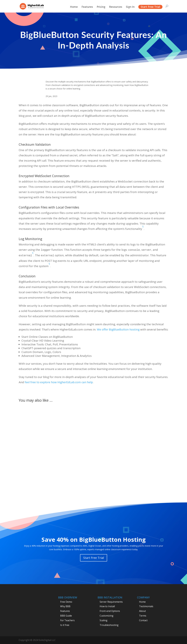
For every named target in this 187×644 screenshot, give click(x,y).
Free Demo (66, 602)
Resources (116, 7)
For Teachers (67, 620)
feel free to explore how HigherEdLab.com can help (59, 382)
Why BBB (65, 606)
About (142, 611)
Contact (143, 620)
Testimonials (146, 606)
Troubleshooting (109, 625)
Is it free (65, 625)
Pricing (101, 7)
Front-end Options (110, 611)
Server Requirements (111, 602)
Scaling (104, 620)
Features (87, 7)
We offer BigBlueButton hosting (118, 329)
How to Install (107, 606)
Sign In (130, 7)
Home (74, 7)
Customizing (107, 616)
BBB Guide (66, 616)
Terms (143, 616)
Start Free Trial (150, 7)
